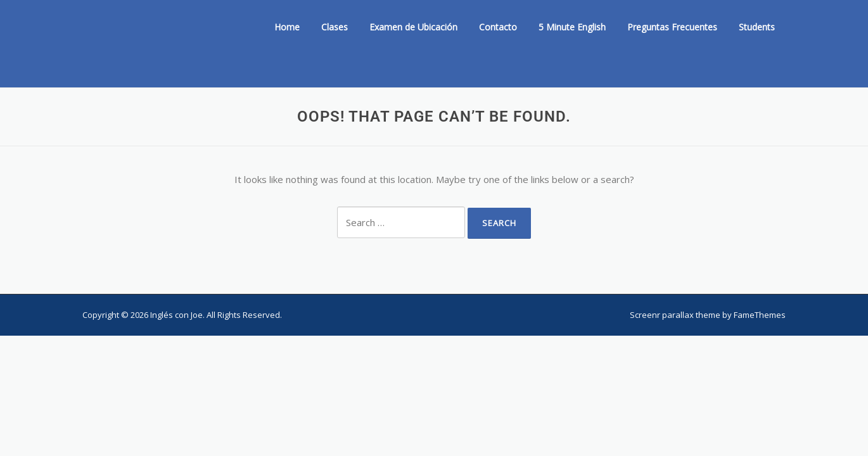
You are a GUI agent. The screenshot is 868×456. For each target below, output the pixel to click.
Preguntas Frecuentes (672, 27)
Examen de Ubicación (413, 27)
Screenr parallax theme (675, 315)
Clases (335, 27)
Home (287, 27)
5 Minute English (572, 27)
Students (757, 27)
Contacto (498, 27)
